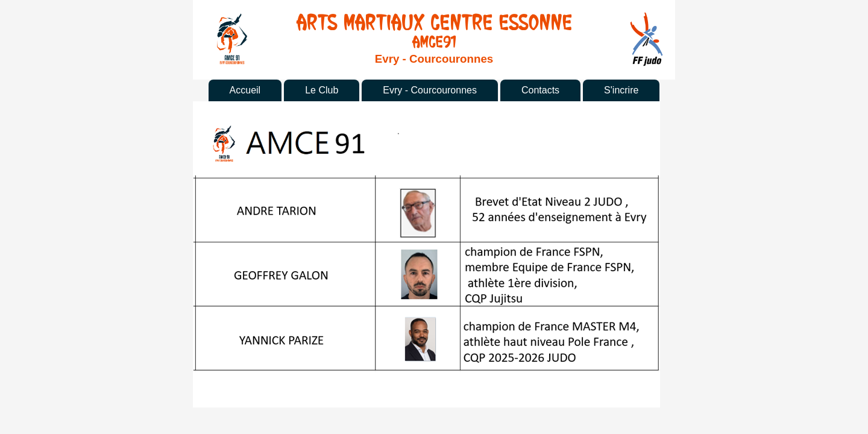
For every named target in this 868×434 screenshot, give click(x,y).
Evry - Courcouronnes (430, 90)
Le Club (322, 90)
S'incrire (621, 90)
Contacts (540, 90)
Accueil (245, 90)
